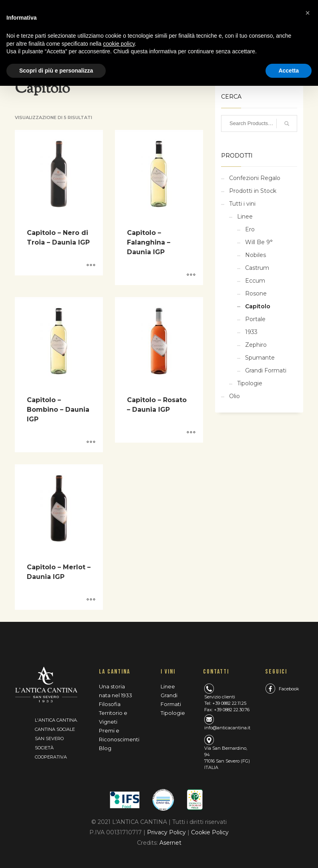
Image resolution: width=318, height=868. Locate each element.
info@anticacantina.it (227, 728)
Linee (245, 216)
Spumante (260, 358)
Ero (250, 229)
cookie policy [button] (119, 44)
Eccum (255, 281)
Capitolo (258, 306)
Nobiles (256, 255)
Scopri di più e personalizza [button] (56, 71)
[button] (308, 13)
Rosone (256, 293)
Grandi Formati (266, 370)
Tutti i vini (242, 204)
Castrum (257, 268)
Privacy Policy (167, 832)
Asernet (170, 843)
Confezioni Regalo (255, 178)
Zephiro (256, 345)
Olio (234, 396)
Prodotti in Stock (253, 191)
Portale (255, 319)
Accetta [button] (289, 71)
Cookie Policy (210, 832)
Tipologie (250, 383)
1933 (251, 332)
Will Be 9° (259, 242)
